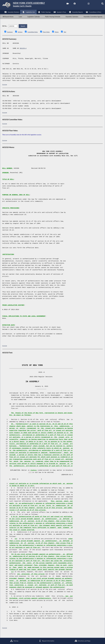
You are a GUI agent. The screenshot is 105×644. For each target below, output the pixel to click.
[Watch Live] (64, 4)
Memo (58, 36)
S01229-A (23, 52)
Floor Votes (48, 36)
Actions (20, 36)
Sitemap (14, 641)
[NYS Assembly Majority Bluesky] (93, 4)
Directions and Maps (82, 641)
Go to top (5, 89)
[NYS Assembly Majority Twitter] (78, 4)
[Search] (100, 4)
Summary (10, 36)
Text (67, 36)
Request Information (46, 641)
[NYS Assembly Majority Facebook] (71, 4)
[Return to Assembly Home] (26, 5)
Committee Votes (33, 36)
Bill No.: (5, 29)
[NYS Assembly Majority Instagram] (86, 4)
